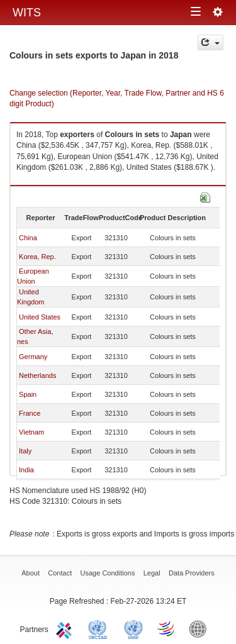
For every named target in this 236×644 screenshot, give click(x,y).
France (30, 413)
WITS (27, 13)
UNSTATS (133, 628)
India (26, 470)
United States (40, 317)
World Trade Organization (167, 628)
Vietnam (31, 432)
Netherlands (37, 375)
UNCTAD (100, 628)
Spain (28, 394)
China (28, 238)
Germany (33, 357)
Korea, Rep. (37, 257)
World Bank (201, 628)
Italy (25, 451)
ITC (66, 628)
